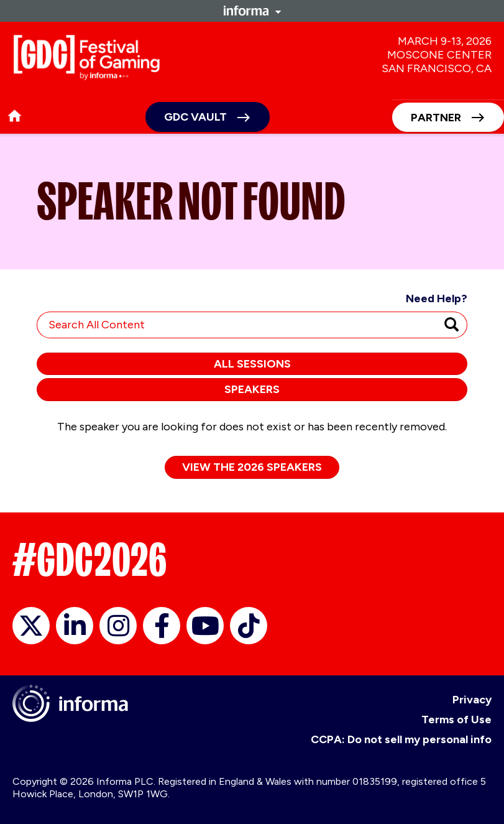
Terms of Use (456, 720)
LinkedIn (75, 626)
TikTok (249, 626)
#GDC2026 (89, 560)
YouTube (205, 626)
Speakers (252, 389)
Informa (252, 11)
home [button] (15, 116)
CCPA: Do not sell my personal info (401, 739)
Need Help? (437, 299)
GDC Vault (195, 117)
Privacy (472, 700)
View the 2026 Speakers (252, 467)
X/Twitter (31, 626)
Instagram (118, 626)
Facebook (162, 626)
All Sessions (252, 364)
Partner (436, 118)
